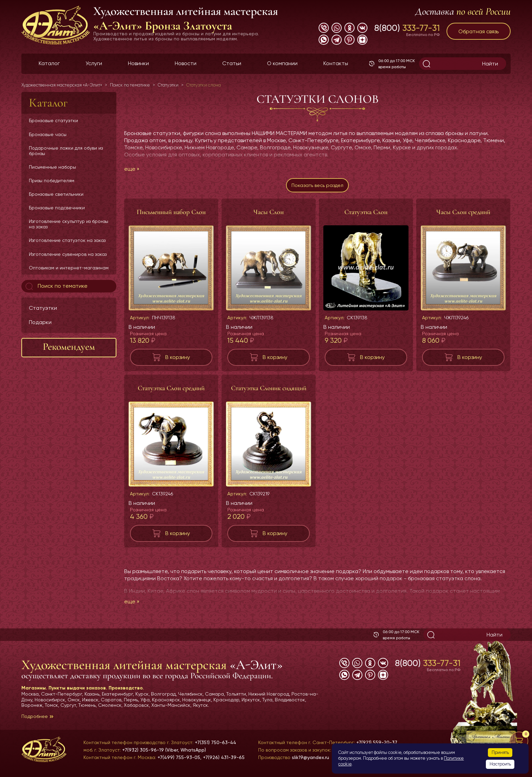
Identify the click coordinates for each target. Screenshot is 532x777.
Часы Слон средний (463, 215)
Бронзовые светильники (56, 194)
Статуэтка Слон (366, 215)
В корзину (178, 360)
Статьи (232, 63)
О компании (282, 63)
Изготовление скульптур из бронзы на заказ (69, 224)
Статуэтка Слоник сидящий (269, 391)
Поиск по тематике (56, 286)
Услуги (94, 63)
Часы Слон (269, 215)
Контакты (336, 63)
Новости (186, 63)
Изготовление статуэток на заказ (67, 240)
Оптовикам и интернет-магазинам (69, 268)
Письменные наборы (52, 167)
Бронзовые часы (48, 134)
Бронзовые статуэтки (53, 120)
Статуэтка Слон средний (171, 391)
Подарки (40, 322)
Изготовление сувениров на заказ (68, 254)
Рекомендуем (69, 347)
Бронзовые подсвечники (57, 208)
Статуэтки (43, 308)
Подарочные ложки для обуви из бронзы (66, 151)
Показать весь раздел (317, 187)
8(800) (407, 28)
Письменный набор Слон (171, 215)
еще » (132, 169)
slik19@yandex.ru (310, 757)
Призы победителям (52, 181)
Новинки (138, 63)
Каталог (49, 63)
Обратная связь (479, 31)
